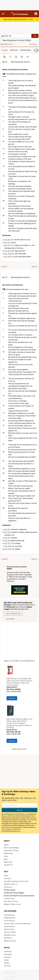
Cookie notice (9, 898)
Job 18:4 (7, 240)
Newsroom (8, 862)
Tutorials (7, 878)
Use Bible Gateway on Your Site (16, 881)
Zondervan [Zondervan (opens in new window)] (8, 938)
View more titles (19, 749)
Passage (5, 50)
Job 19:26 (8, 546)
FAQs (6, 876)
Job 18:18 (8, 251)
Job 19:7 (7, 538)
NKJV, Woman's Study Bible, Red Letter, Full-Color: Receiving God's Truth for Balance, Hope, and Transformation (19, 682)
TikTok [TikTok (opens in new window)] (6, 960)
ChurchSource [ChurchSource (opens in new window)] (9, 921)
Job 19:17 (8, 543)
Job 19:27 (8, 549)
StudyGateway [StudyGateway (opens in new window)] (10, 918)
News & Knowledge (11, 848)
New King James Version (17, 567)
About (6, 845)
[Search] (35, 36)
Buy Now (12, 698)
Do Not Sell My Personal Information (19, 896)
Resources (14, 50)
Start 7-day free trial (13, 614)
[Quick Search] (16, 36)
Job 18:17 (8, 245)
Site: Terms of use (11, 901)
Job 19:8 (7, 541)
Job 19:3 (7, 529)
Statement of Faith (11, 850)
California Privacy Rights (14, 893)
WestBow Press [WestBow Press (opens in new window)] (10, 935)
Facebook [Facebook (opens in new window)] (8, 951)
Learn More (10, 619)
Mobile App (8, 853)
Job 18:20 (8, 254)
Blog (6, 859)
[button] (36, 14)
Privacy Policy (6, 829)
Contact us (8, 887)
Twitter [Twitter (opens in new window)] (7, 963)
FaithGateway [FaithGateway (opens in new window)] (9, 915)
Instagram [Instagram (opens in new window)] (8, 954)
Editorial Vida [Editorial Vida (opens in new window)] (9, 929)
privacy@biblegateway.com (11, 831)
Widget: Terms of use (12, 904)
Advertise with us (11, 884)
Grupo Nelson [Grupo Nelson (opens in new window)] (9, 926)
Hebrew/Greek (26, 50)
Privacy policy (10, 890)
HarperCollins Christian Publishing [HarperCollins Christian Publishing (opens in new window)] (17, 924)
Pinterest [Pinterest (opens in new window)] (7, 957)
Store (6, 856)
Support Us (8, 865)
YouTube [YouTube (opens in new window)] (7, 966)
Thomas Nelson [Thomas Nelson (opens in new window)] (10, 932)
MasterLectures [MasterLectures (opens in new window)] (10, 941)
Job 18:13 (8, 242)
